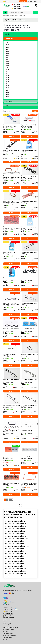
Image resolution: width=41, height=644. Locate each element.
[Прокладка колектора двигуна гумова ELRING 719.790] (30, 297)
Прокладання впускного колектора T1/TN (15, 568)
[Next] (12, 500)
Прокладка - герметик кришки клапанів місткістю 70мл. (11, 126)
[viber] (7, 598)
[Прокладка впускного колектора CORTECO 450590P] (12, 450)
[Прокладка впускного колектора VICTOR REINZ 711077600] (12, 271)
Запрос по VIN (23, 1)
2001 (7, 71)
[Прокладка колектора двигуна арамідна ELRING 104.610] (12, 322)
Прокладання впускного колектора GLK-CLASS (16, 547)
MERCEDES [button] (9, 101)
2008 (7, 85)
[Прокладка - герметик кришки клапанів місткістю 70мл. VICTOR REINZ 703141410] (12, 119)
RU (8, 1)
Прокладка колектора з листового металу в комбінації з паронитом (11, 176)
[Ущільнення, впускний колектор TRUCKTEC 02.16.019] (30, 450)
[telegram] (5, 598)
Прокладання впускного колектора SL (14, 557)
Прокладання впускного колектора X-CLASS (16, 575)
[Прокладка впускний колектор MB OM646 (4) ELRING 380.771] (30, 477)
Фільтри (35, 111)
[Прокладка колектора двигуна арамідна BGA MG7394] (30, 373)
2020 (7, 44)
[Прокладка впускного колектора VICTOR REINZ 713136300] (12, 246)
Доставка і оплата (8, 633)
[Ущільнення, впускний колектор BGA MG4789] (12, 399)
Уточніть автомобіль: (7, 34)
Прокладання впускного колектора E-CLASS (16, 535)
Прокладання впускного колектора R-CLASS (16, 553)
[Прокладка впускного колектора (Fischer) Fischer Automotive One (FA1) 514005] (30, 424)
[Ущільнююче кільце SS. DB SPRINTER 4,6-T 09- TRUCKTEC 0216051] (12, 424)
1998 (7, 95)
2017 (7, 62)
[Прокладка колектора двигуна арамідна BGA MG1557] (12, 373)
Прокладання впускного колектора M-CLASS (16, 550)
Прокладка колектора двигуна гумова (29, 253)
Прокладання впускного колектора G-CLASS (16, 537)
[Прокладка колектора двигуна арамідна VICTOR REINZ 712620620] (30, 220)
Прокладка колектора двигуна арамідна (11, 151)
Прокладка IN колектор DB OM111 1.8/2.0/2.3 (28, 329)
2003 (7, 75)
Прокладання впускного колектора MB (14, 552)
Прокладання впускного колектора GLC (15, 543)
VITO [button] (7, 105)
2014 (7, 56)
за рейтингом (7, 111)
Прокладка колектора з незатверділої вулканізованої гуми (11, 227)
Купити (12, 137)
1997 (7, 93)
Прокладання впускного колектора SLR (15, 562)
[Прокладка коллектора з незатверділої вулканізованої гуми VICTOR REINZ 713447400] (12, 195)
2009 (7, 87)
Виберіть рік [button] (9, 39)
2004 (7, 77)
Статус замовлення (9, 629)
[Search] (35, 13)
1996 (7, 91)
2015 (7, 58)
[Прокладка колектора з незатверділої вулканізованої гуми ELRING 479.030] (12, 297)
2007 (7, 83)
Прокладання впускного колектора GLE (15, 545)
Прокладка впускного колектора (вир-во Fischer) (28, 431)
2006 (7, 81)
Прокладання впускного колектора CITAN (15, 527)
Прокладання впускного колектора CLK (15, 532)
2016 (7, 60)
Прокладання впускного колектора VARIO (15, 572)
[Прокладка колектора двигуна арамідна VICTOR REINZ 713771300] (30, 169)
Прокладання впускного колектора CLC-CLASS (17, 530)
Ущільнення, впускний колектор (30, 354)
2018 (7, 64)
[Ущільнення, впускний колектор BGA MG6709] (30, 348)
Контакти (30, 1)
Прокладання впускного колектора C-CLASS (16, 525)
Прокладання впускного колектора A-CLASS (16, 520)
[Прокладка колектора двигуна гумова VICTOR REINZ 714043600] (30, 246)
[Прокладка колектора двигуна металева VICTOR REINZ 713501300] (30, 144)
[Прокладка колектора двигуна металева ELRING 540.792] (12, 477)
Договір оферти (8, 637)
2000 (7, 69)
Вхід (36, 1)
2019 (7, 66)
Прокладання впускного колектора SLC (15, 558)
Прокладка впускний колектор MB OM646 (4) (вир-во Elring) (29, 484)
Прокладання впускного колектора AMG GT (16, 522)
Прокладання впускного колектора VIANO (15, 573)
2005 (7, 79)
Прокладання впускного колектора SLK (15, 560)
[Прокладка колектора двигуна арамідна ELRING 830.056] (12, 144)
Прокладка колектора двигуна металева (29, 151)
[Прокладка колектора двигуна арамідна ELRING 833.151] (30, 195)
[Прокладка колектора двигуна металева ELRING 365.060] (30, 271)
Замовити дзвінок (8, 614)
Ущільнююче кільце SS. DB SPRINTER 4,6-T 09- (10, 431)
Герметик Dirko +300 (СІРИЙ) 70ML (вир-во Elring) (29, 126)
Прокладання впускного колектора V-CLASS (16, 570)
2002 (7, 73)
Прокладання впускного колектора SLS (15, 563)
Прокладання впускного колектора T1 (14, 567)
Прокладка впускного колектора (9, 253)
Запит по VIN (8, 616)
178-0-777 (17, 4)
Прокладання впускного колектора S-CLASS (16, 555)
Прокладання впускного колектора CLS (15, 533)
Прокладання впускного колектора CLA (15, 528)
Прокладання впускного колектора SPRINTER (16, 565)
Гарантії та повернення (9, 635)
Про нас (5, 639)
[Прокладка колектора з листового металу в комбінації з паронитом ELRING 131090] (12, 169)
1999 (7, 97)
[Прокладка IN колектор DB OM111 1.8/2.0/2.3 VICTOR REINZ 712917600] (30, 322)
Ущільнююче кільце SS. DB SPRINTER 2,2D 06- (10, 355)
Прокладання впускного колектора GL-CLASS (16, 538)
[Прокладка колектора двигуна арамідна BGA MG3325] (30, 399)
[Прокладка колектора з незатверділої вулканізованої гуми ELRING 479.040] (12, 220)
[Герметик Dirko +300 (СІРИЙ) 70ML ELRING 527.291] (30, 119)
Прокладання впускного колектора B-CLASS (16, 523)
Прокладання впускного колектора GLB (15, 542)
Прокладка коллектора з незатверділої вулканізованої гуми (11, 202)
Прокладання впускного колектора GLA (15, 540)
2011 (7, 50)
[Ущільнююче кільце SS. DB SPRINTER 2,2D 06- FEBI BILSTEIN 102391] (12, 348)
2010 (7, 48)
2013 (7, 54)
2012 (7, 52)
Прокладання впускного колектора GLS (15, 548)
